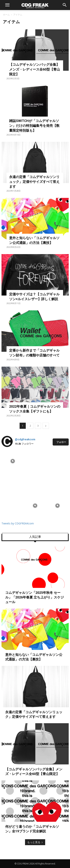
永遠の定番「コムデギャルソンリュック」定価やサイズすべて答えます (34, 182)
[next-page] (46, 426)
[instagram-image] (13, 461)
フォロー (61, 442)
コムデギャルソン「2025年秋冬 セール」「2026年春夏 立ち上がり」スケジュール (35, 597)
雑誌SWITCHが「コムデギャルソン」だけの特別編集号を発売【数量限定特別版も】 (34, 126)
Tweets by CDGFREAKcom (18, 523)
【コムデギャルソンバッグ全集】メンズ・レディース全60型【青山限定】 (35, 69)
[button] (7, 5)
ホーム (6, 15)
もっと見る (35, 842)
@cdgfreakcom (25, 439)
